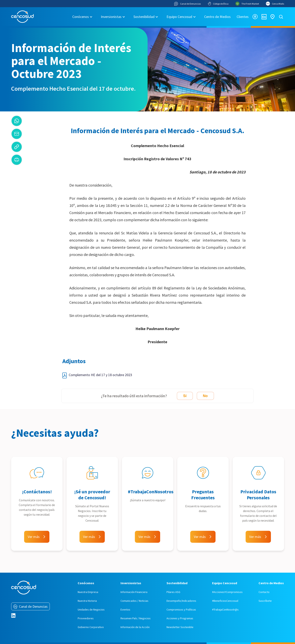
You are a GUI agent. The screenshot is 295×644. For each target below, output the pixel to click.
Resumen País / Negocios (136, 618)
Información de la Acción (135, 627)
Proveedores (86, 618)
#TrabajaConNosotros (151, 492)
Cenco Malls (275, 4)
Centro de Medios (217, 17)
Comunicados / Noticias (134, 601)
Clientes (243, 17)
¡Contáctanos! (37, 492)
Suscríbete (265, 601)
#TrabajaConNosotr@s (225, 610)
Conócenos (81, 17)
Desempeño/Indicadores (181, 601)
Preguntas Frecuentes (203, 495)
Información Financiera (134, 592)
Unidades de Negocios (91, 610)
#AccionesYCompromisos (227, 592)
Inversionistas (111, 17)
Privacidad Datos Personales (258, 495)
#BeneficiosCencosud (225, 601)
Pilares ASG (173, 592)
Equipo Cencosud (179, 17)
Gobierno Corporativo (91, 627)
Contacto (264, 592)
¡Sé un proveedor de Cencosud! (92, 495)
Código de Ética (218, 4)
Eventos (125, 610)
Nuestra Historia (87, 601)
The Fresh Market (247, 4)
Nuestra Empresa (88, 592)
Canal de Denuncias (187, 4)
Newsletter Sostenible (180, 627)
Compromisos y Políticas (181, 610)
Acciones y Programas (180, 618)
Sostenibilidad (144, 17)
